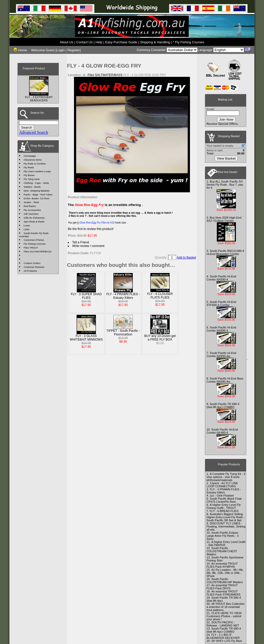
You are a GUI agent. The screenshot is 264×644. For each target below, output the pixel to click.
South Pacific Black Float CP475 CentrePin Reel (224, 500)
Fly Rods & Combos (35, 164)
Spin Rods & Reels (34, 222)
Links (27, 229)
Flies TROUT (31, 248)
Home (20, 50)
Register (74, 50)
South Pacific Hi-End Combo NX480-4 (222, 431)
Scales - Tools (31, 202)
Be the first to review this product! (91, 229)
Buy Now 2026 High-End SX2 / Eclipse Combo (224, 219)
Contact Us (84, 42)
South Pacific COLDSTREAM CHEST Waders (222, 551)
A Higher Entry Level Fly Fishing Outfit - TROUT (224, 506)
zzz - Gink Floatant (222, 496)
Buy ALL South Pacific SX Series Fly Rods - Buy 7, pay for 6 (225, 185)
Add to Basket (186, 258)
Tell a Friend (81, 242)
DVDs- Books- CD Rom (37, 198)
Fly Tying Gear (32, 179)
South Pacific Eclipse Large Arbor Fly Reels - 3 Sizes (222, 536)
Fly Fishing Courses (35, 244)
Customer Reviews (34, 267)
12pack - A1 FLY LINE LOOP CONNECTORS (222, 485)
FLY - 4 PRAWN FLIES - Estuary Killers (123, 296)
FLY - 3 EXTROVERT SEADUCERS (39, 99)
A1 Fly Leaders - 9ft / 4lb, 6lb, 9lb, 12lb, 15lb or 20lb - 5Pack (225, 573)
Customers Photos (34, 240)
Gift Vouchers (31, 214)
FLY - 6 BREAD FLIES (224, 511)
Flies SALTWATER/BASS (38, 251)
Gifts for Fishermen (34, 218)
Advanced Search (34, 132)
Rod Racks (30, 206)
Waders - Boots (32, 187)
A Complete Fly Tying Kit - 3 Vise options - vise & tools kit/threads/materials (226, 477)
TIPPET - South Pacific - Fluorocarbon (123, 333)
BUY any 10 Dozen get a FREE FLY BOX (160, 338)
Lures (27, 225)
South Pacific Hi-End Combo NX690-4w (221, 354)
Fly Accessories (32, 210)
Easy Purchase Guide (121, 42)
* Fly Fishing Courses (189, 42)
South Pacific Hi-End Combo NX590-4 (221, 278)
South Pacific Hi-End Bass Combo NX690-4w (225, 380)
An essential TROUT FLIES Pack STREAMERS (224, 593)
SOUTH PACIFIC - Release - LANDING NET (223, 624)
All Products (30, 271)
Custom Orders (32, 263)
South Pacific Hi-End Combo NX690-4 (221, 329)
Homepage (30, 156)
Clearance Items (33, 160)
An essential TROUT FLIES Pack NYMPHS (222, 565)
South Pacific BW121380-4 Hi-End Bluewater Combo (225, 252)
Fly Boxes (29, 175)
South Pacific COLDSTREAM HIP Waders (225, 581)
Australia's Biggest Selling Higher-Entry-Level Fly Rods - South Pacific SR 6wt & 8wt (225, 517)
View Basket (226, 158)
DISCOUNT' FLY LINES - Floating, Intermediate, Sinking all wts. (226, 526)
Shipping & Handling (155, 42)
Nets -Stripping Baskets (37, 191)
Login (60, 50)
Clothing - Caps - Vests (36, 183)
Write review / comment (88, 246)
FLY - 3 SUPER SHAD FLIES (86, 296)
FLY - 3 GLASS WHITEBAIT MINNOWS (86, 338)
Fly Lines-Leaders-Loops (37, 171)
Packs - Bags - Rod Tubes (38, 195)
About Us (67, 42)
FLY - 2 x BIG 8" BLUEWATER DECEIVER (223, 636)
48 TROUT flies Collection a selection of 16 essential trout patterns (226, 607)
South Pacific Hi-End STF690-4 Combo (221, 303)
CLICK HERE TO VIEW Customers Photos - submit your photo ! (224, 616)
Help (99, 42)
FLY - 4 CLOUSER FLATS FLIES (160, 296)
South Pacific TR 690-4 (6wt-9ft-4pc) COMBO (223, 406)
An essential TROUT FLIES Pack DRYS (222, 587)
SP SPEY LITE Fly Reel (227, 641)
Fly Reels (29, 167)
